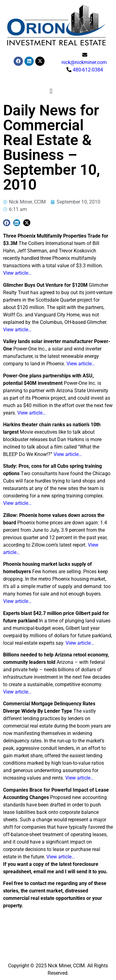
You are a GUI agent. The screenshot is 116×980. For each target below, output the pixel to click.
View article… (17, 273)
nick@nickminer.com (84, 62)
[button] (51, 91)
